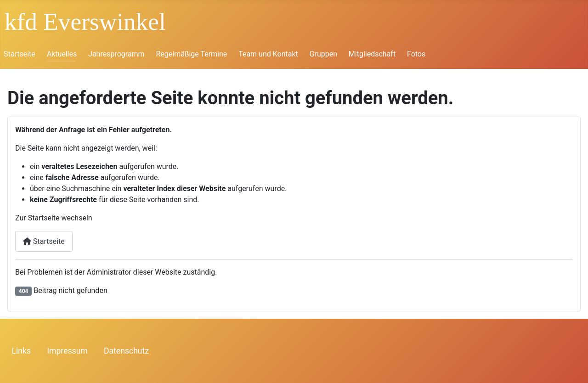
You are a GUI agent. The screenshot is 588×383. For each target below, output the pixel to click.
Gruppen (323, 54)
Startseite (20, 54)
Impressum (67, 351)
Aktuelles (62, 54)
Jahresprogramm (116, 54)
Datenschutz (126, 351)
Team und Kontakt (268, 54)
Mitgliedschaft (372, 54)
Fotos (416, 54)
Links (21, 351)
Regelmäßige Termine (191, 54)
